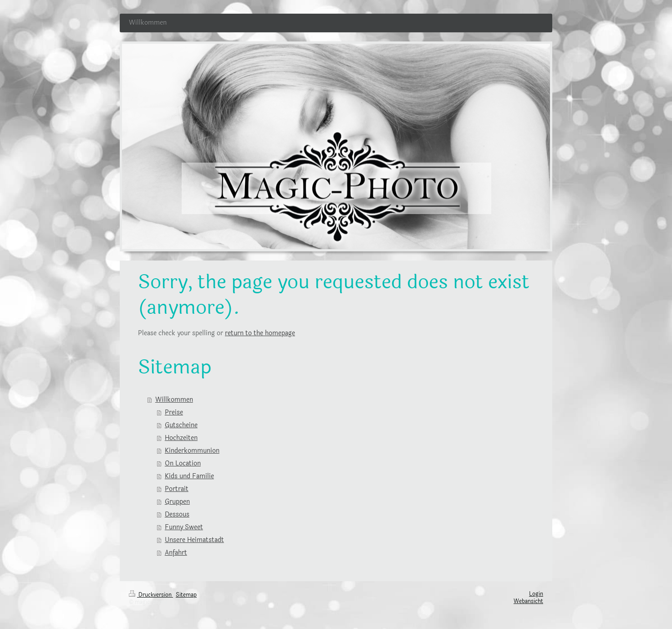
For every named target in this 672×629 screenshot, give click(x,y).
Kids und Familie (189, 476)
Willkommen (174, 400)
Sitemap (186, 595)
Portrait (177, 489)
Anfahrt (176, 553)
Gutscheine (181, 425)
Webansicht (528, 601)
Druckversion (151, 595)
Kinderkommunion (192, 451)
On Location (183, 463)
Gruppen (177, 502)
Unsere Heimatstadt (194, 540)
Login (536, 594)
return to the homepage (260, 333)
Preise (174, 412)
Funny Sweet (184, 527)
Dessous (177, 514)
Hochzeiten (181, 438)
